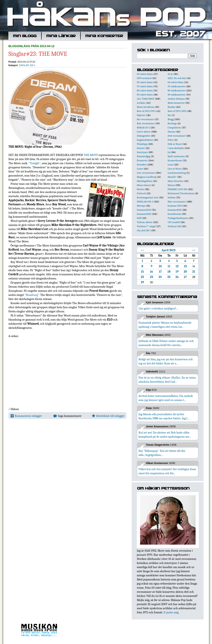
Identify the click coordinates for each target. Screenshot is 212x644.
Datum (171, 132)
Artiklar (141, 103)
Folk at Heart (175, 144)
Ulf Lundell (174, 222)
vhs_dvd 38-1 (144, 230)
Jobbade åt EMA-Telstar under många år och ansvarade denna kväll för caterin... (166, 343)
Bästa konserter (176, 103)
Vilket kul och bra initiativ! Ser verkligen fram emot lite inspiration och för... (167, 471)
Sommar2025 (144, 214)
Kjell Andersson (176, 156)
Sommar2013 (144, 210)
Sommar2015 (175, 210)
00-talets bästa (145, 74)
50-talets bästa (145, 82)
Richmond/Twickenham (181, 193)
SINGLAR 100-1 (27, 65)
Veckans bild (175, 226)
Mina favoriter (176, 181)
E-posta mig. (171, 612)
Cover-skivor (144, 132)
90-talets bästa (145, 95)
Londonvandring (177, 173)
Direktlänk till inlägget (108, 416)
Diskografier (143, 136)
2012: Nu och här (177, 78)
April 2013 (168, 250)
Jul (169, 152)
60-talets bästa (176, 82)
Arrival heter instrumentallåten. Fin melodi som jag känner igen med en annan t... (166, 398)
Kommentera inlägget (26, 416)
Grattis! (141, 148)
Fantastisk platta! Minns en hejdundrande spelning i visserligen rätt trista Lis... (165, 325)
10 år (170, 74)
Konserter (142, 160)
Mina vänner (144, 185)
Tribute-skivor (145, 222)
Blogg (171, 119)
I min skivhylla (176, 148)
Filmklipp (142, 144)
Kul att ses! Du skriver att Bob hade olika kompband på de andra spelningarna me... (165, 435)
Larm (171, 164)
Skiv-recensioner (177, 202)
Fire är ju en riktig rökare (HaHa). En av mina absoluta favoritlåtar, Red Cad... (167, 380)
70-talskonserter (177, 86)
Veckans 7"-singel (146, 226)
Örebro (141, 189)
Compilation (174, 127)
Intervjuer (142, 152)
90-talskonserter (177, 95)
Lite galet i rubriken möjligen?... (158, 308)
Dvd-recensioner (177, 136)
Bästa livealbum (145, 107)
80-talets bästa (145, 90)
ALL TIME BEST (145, 99)
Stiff (139, 218)
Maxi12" (172, 177)
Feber (171, 140)
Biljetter (141, 115)
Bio (169, 115)
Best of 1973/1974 (146, 111)
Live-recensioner (146, 173)
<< (142, 250)
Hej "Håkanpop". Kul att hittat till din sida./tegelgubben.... (162, 453)
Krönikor (142, 164)
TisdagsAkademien (178, 218)
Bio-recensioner (145, 119)
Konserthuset (175, 160)
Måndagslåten (145, 181)
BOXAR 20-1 (143, 127)
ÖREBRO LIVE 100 (177, 189)
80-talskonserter (177, 90)
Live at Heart (175, 169)
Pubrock (141, 193)
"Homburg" (32, 295)
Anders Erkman (176, 99)
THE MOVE (91, 155)
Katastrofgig (143, 156)
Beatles (172, 107)
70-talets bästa (145, 86)
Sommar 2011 (175, 206)
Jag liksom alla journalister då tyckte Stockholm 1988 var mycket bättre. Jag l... (164, 416)
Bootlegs (172, 123)
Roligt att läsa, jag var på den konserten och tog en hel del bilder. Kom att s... (166, 361)
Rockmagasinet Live (148, 197)
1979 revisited (144, 78)
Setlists (171, 197)
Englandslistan (145, 140)
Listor (140, 169)
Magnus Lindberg (146, 177)
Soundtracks (174, 214)
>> (194, 250)
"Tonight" (35, 163)
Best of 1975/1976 (177, 111)
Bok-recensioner (146, 123)
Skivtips (141, 206)
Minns (171, 185)
